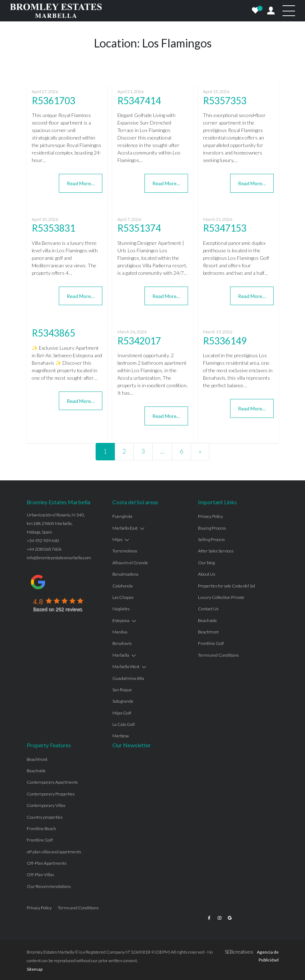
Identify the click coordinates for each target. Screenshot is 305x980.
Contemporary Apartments (52, 782)
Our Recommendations (49, 886)
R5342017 (139, 341)
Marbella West (126, 666)
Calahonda (123, 586)
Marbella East (125, 528)
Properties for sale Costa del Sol (227, 586)
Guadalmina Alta (128, 678)
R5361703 (54, 101)
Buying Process (212, 528)
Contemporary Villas (46, 805)
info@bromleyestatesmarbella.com (59, 558)
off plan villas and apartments (54, 852)
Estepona (121, 620)
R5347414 (139, 101)
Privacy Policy (210, 516)
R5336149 (225, 341)
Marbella (121, 655)
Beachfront (208, 632)
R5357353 (225, 101)
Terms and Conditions (218, 655)
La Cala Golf (124, 724)
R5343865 (54, 333)
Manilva (120, 632)
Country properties (45, 817)
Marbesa (121, 736)
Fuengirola (122, 516)
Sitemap (35, 969)
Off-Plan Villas (40, 875)
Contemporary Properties (51, 794)
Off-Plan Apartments (47, 863)
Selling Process (211, 539)
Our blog (206, 563)
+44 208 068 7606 (44, 549)
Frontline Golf (211, 643)
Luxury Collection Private (221, 597)
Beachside (207, 620)
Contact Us (208, 609)
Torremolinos (125, 551)
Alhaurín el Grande (130, 563)
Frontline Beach (41, 829)
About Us (207, 574)
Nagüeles (121, 609)
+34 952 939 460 (43, 540)
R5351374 (139, 228)
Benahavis (122, 643)
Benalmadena (125, 574)
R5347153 (225, 228)
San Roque (122, 690)
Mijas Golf (122, 713)
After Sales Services (216, 551)
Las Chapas (123, 597)
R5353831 (54, 228)
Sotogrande (123, 701)
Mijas (117, 539)
